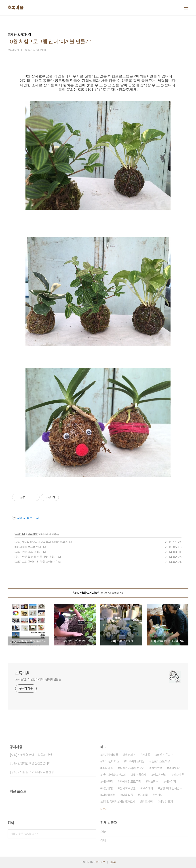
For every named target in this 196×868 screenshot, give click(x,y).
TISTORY (99, 862)
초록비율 (15, 8)
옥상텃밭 (107, 788)
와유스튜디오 (165, 755)
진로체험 (147, 802)
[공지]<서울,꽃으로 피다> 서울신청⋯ (33, 772)
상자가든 (179, 775)
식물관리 (107, 781)
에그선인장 (160, 775)
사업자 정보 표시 (25, 518)
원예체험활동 (110, 755)
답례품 (144, 795)
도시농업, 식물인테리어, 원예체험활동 (38, 679)
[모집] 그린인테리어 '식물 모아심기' (36, 562)
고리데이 (148, 788)
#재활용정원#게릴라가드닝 (119, 802)
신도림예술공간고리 (114, 775)
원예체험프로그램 (130, 781)
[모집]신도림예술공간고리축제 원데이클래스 (41, 542)
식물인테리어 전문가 (132, 768)
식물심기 (171, 781)
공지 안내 (20, 534)
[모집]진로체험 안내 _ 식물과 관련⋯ (32, 755)
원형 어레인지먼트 (171, 788)
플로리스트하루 (161, 761)
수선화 (158, 795)
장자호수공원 (128, 788)
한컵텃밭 (157, 768)
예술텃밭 (174, 768)
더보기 (104, 809)
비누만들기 (166, 802)
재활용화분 (109, 795)
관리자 (113, 862)
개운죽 (146, 755)
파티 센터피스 (111, 761)
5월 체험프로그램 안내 (28, 547)
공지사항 (33, 534)
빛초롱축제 (140, 775)
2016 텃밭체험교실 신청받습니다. (31, 763)
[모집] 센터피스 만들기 (28, 552)
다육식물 (128, 795)
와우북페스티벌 (135, 761)
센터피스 (130, 755)
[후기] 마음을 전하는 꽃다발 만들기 (36, 557)
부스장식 (153, 781)
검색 (91, 834)
